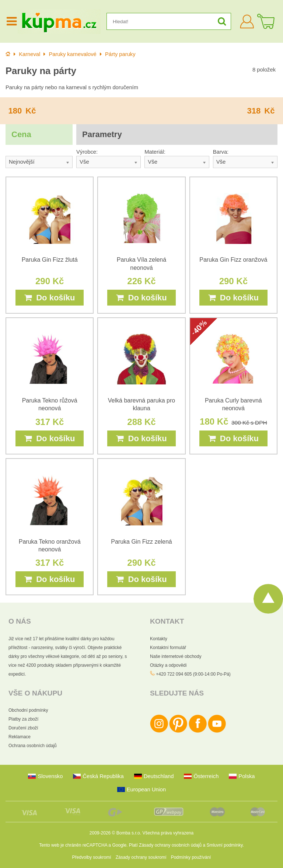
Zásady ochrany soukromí (141, 857)
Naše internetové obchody (176, 656)
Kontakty (159, 639)
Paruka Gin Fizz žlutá (50, 260)
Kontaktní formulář (168, 648)
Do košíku (50, 298)
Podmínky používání (191, 857)
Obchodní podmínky (28, 710)
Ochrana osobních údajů (33, 746)
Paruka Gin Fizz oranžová (233, 260)
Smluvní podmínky (225, 845)
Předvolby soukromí (92, 857)
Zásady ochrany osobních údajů (170, 845)
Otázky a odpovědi (168, 665)
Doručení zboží (23, 728)
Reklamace (20, 737)
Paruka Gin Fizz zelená (141, 542)
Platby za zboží (23, 719)
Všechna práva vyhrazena (168, 833)
